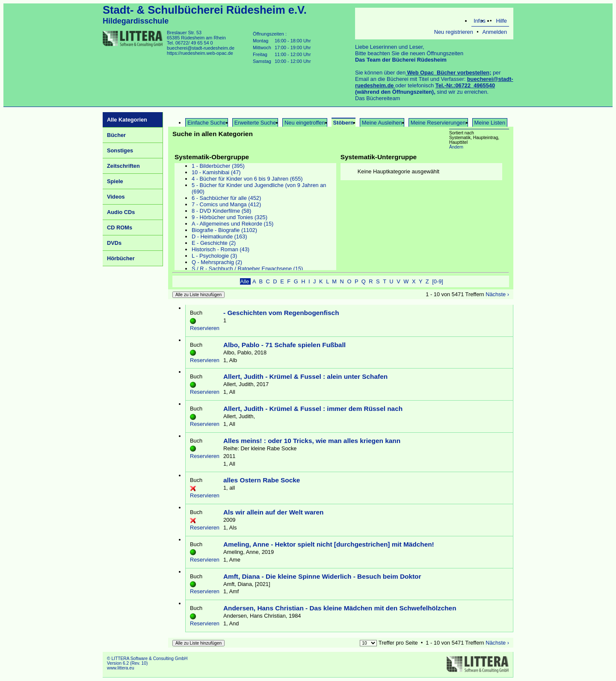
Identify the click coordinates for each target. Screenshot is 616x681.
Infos (480, 21)
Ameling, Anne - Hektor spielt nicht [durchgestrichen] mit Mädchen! (329, 544)
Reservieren (205, 328)
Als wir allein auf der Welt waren (273, 512)
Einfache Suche (207, 123)
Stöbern (344, 123)
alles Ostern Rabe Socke (262, 480)
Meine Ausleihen (382, 123)
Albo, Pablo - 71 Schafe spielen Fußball (284, 345)
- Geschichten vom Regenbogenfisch (281, 313)
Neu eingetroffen (305, 123)
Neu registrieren (454, 32)
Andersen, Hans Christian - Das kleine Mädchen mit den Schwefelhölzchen (340, 608)
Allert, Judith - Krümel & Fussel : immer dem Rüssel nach (313, 409)
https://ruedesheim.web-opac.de (200, 53)
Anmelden (495, 32)
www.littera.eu (121, 668)
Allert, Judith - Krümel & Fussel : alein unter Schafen (305, 376)
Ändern (456, 147)
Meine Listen (490, 123)
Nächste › (497, 294)
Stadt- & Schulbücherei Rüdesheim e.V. (205, 10)
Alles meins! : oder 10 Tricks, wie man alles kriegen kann (312, 441)
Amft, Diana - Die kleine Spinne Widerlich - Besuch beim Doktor (322, 576)
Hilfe (501, 21)
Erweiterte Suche (255, 123)
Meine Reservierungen (438, 123)
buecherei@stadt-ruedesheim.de (201, 48)
